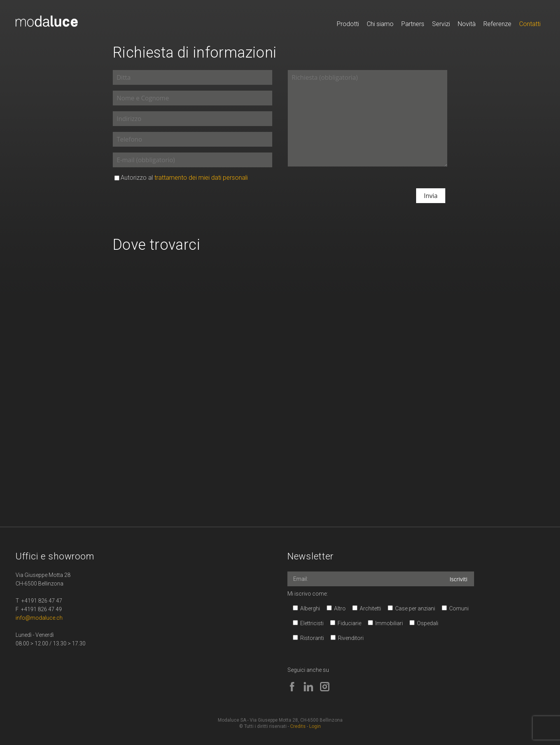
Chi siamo (380, 24)
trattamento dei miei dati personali (201, 178)
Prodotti (348, 24)
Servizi (441, 24)
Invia (431, 196)
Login (315, 726)
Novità (467, 24)
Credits (298, 726)
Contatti (530, 24)
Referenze (497, 24)
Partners (413, 24)
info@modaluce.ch (39, 618)
